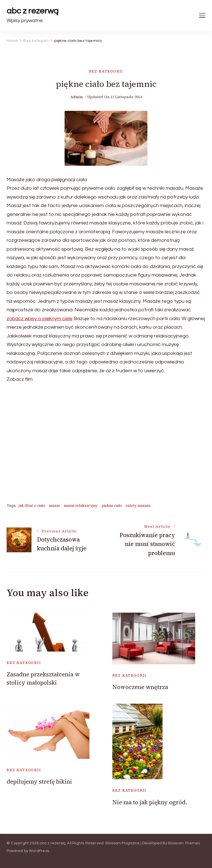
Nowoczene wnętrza (140, 687)
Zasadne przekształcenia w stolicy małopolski (43, 678)
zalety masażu (138, 506)
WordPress (39, 851)
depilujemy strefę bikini (39, 782)
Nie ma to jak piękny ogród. (150, 802)
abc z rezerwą (33, 11)
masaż (55, 506)
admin (77, 97)
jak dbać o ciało (32, 506)
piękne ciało (112, 506)
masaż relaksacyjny (81, 506)
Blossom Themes (184, 843)
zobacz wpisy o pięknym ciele (40, 319)
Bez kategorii (106, 71)
